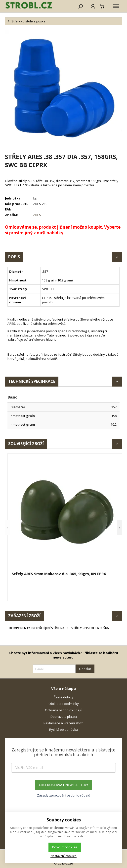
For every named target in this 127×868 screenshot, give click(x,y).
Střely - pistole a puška (90, 628)
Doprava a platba (64, 717)
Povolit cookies (65, 847)
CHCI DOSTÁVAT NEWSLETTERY (63, 785)
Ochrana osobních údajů (64, 710)
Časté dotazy (64, 697)
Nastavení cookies (63, 856)
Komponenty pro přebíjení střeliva (37, 628)
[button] (7, 527)
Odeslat (85, 669)
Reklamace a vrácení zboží (63, 723)
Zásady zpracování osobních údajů (64, 795)
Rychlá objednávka (64, 730)
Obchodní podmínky (64, 704)
